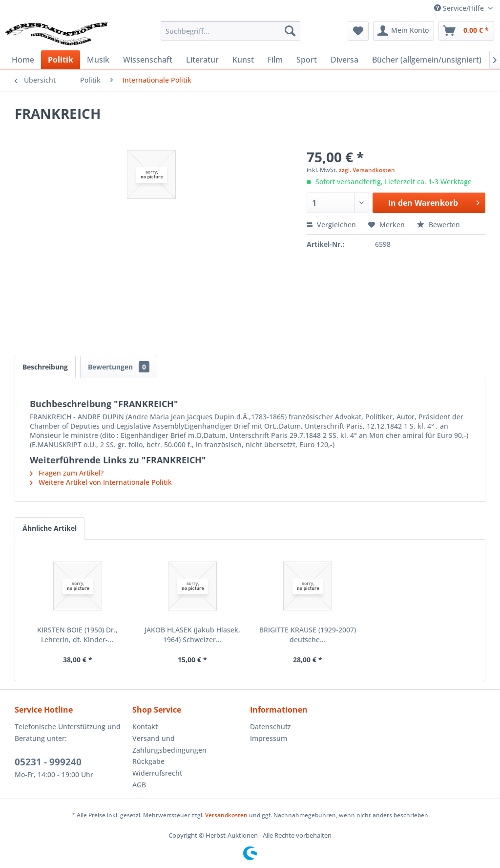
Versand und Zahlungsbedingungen (169, 744)
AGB (139, 785)
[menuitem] (231, 31)
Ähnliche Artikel (50, 528)
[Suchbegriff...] (231, 31)
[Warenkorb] (466, 31)
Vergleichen (331, 225)
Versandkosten (226, 815)
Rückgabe (148, 761)
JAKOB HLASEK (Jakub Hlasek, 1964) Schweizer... (192, 635)
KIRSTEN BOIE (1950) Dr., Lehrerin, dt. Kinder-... (77, 635)
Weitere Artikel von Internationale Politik (101, 482)
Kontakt (145, 727)
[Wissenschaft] (148, 60)
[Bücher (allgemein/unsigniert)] (427, 60)
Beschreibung (45, 367)
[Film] (275, 60)
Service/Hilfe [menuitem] (460, 8)
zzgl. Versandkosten (367, 170)
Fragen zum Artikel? (67, 473)
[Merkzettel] (358, 31)
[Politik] (61, 60)
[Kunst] (243, 60)
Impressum (269, 738)
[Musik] (98, 60)
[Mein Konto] (404, 31)
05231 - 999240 (48, 762)
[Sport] (307, 60)
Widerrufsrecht (157, 773)
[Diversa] (344, 60)
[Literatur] (202, 60)
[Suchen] (290, 31)
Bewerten (438, 225)
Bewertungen (119, 367)
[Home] (23, 60)
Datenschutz (271, 727)
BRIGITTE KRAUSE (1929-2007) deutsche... (308, 635)
